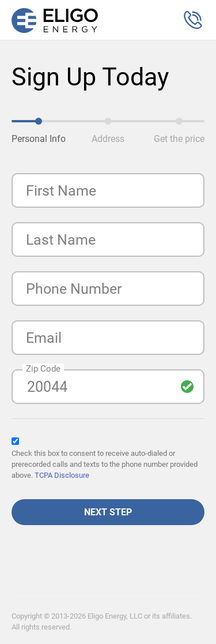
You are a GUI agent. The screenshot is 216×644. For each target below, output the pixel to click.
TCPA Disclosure (62, 475)
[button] (193, 20)
